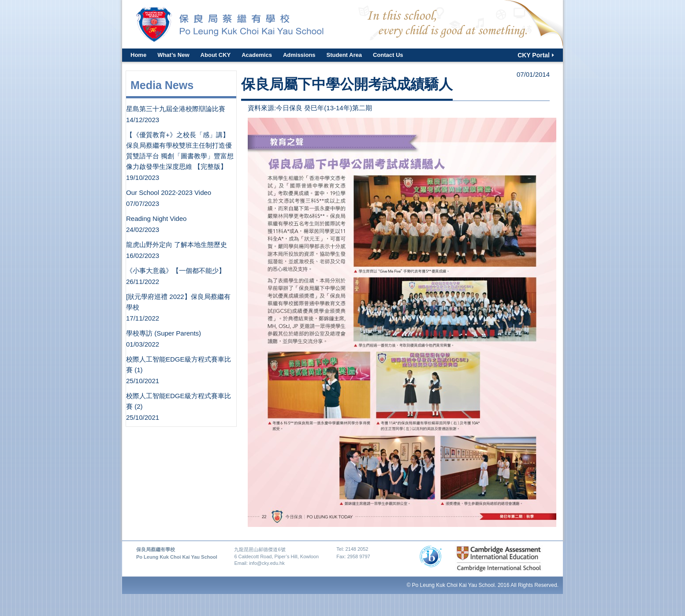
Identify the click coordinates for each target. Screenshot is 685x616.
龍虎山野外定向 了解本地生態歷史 (177, 245)
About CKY (216, 55)
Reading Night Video (156, 218)
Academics (257, 55)
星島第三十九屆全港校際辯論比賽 (176, 109)
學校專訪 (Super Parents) (164, 333)
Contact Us (388, 55)
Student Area (344, 55)
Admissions (299, 55)
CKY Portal (534, 55)
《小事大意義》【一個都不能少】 (176, 271)
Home (138, 55)
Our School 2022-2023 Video (169, 192)
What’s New (173, 55)
